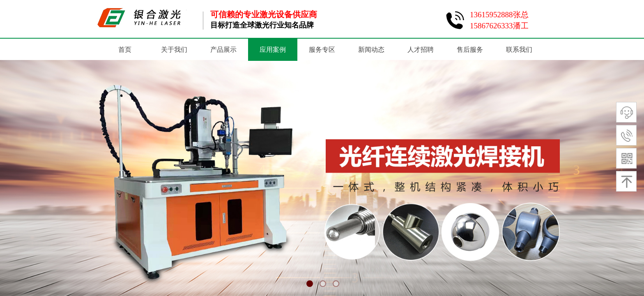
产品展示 (223, 50)
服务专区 (322, 50)
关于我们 (174, 50)
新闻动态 (371, 50)
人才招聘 (421, 50)
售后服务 (470, 50)
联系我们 (519, 50)
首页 (125, 50)
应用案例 (273, 50)
